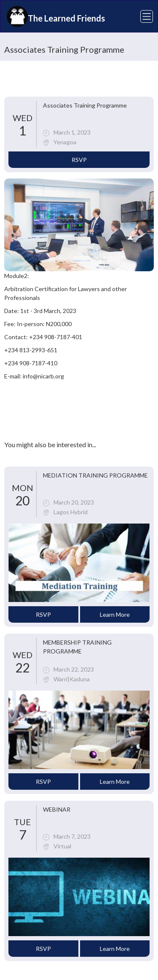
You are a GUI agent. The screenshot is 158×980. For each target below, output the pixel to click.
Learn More (115, 614)
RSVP (79, 160)
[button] (141, 16)
